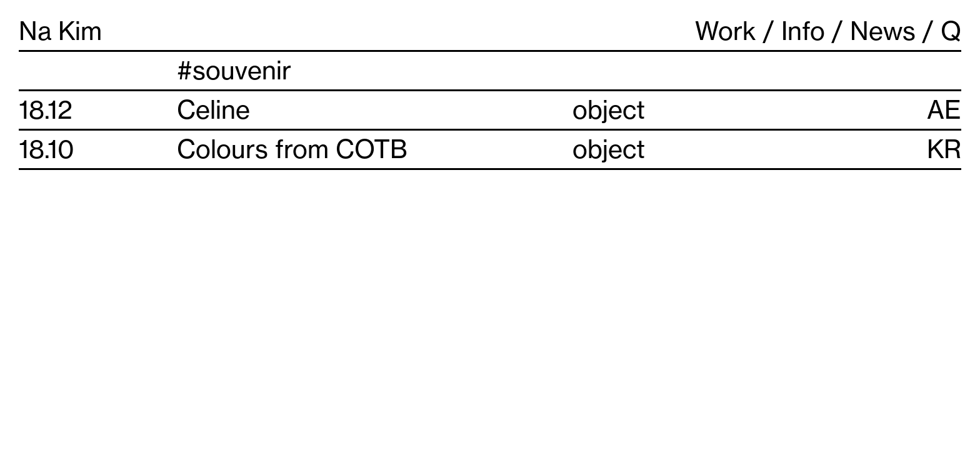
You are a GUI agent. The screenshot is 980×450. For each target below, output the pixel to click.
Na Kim (60, 31)
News (883, 31)
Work (726, 31)
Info (803, 31)
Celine (213, 110)
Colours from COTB (292, 149)
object (609, 110)
